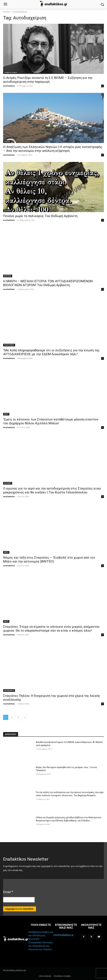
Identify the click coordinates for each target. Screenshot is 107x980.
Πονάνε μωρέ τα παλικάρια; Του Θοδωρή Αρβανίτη (40, 216)
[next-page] (25, 717)
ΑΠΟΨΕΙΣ (8, 211)
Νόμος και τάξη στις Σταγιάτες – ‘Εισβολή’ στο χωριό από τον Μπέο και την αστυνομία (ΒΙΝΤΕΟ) (49, 559)
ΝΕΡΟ (6, 414)
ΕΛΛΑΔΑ (7, 142)
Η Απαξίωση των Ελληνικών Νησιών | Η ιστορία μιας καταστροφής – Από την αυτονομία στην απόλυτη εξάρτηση (53, 149)
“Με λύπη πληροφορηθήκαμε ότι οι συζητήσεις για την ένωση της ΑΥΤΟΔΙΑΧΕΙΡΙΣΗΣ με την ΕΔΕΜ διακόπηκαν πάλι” (51, 352)
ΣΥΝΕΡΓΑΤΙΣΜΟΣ (11, 73)
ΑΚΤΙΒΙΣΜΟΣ (9, 690)
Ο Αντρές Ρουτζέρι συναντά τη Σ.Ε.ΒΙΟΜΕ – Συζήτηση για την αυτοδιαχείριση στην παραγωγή (48, 80)
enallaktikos (9, 86)
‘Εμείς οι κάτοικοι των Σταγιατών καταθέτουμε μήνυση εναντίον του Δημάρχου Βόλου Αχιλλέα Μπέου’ (51, 421)
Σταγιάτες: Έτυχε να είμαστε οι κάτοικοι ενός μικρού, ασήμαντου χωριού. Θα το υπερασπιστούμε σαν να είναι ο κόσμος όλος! (51, 629)
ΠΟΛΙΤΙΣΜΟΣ (9, 345)
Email (8, 892)
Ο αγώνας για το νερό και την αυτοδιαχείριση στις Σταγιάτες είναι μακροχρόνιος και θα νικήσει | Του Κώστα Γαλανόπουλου (52, 490)
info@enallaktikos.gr (64, 935)
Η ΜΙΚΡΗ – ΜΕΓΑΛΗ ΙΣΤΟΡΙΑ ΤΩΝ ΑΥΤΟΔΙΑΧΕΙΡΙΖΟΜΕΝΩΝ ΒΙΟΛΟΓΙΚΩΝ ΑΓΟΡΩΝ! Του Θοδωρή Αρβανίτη (48, 283)
